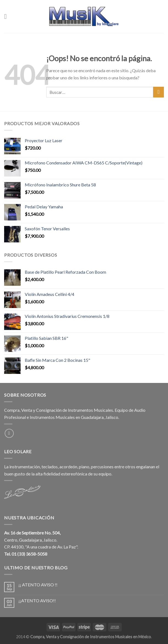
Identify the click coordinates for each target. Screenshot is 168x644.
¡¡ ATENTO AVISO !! (38, 585)
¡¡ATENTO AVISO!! (37, 600)
